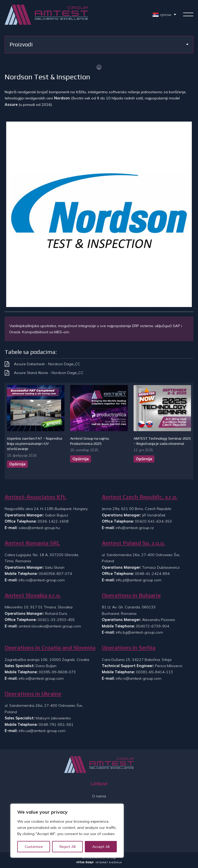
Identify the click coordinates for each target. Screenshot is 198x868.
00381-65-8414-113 (154, 672)
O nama (99, 796)
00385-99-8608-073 (57, 672)
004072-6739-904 (152, 626)
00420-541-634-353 (153, 521)
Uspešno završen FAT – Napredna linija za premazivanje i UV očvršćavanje (35, 444)
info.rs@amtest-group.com (139, 678)
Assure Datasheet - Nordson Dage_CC (47, 364)
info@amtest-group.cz (135, 528)
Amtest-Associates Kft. (36, 497)
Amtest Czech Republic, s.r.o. (140, 497)
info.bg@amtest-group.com (139, 632)
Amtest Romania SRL (32, 543)
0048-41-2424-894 (152, 574)
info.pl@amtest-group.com (139, 580)
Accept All (101, 847)
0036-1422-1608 (53, 521)
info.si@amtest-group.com (41, 678)
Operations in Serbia (129, 648)
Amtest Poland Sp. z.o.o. (133, 543)
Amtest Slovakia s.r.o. (33, 595)
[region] (67, 831)
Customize (34, 847)
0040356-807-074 (55, 574)
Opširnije (17, 464)
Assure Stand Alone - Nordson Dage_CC (49, 373)
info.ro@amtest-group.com (42, 580)
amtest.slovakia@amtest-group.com (50, 626)
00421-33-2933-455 (56, 620)
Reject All (68, 847)
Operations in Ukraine (33, 694)
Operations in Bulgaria (131, 595)
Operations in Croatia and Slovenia (50, 648)
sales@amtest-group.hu (39, 528)
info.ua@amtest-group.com (42, 731)
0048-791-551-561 (56, 725)
